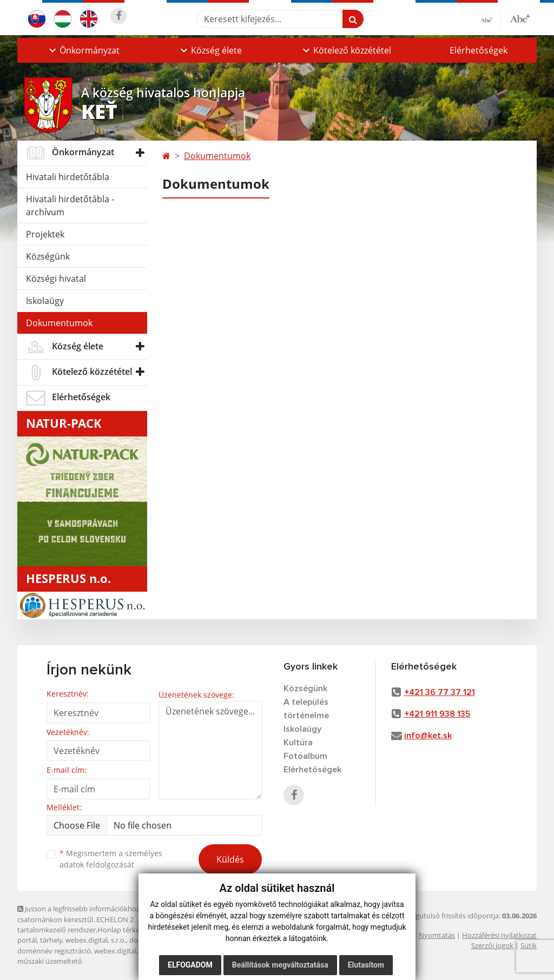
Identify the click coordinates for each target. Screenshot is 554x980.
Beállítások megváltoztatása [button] (280, 965)
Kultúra (298, 743)
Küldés (230, 859)
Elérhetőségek (479, 50)
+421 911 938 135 (437, 714)
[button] (83, 50)
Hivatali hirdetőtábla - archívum (70, 206)
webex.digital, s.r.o (124, 951)
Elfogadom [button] (190, 965)
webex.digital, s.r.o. (96, 940)
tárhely (51, 940)
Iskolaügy (45, 301)
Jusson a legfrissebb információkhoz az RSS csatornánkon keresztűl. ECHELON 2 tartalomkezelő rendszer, (90, 919)
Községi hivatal (56, 279)
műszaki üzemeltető (50, 961)
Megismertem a (111, 859)
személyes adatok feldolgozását (111, 859)
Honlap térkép (121, 930)
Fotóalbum (305, 756)
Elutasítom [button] (366, 965)
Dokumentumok (59, 323)
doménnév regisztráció (54, 951)
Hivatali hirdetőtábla (68, 177)
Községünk (48, 256)
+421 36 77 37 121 (440, 692)
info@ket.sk (428, 736)
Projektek (45, 234)
